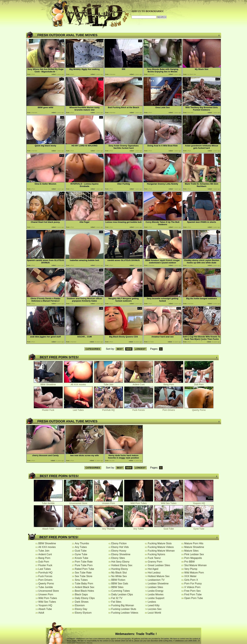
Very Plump (191, 569)
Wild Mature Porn (194, 573)
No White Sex (119, 576)
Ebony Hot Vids (120, 547)
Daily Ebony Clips (85, 598)
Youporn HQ (199, 502)
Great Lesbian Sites (159, 565)
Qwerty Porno (199, 409)
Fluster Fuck (48, 409)
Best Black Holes (84, 591)
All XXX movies (78, 383)
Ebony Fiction (119, 543)
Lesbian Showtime (158, 584)
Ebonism (80, 605)
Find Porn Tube (193, 594)
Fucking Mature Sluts (160, 543)
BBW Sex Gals (120, 584)
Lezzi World (154, 613)
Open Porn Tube (194, 598)
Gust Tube (169, 528)
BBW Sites (117, 587)
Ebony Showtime (121, 554)
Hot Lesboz (154, 573)
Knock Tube (82, 558)
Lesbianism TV (156, 580)
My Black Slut (119, 573)
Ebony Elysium (83, 613)
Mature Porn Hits (194, 543)
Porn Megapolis (193, 558)
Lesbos (152, 602)
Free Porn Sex (193, 591)
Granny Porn (155, 562)
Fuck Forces (139, 409)
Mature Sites (191, 551)
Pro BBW (190, 562)
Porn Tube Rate (84, 562)
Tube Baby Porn (84, 584)
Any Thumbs (109, 528)
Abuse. (90, 643)
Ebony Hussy (119, 551)
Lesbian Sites (155, 587)
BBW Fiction (118, 580)
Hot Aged (153, 569)
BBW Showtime (48, 383)
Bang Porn (169, 383)
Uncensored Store (78, 502)
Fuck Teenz (154, 558)
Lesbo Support (156, 598)
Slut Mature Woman (196, 565)
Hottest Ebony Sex (122, 565)
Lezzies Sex (155, 609)
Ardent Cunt (139, 383)
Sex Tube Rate (83, 573)
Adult (78, 528)
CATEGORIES (93, 349)
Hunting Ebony (120, 569)
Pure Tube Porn (84, 565)
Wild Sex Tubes (169, 502)
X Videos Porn (192, 587)
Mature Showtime (194, 547)
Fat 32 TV (117, 598)
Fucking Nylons (156, 554)
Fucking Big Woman (123, 605)
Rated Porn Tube (84, 569)
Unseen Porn (109, 502)
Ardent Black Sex (85, 587)
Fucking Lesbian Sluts (124, 609)
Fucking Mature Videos (161, 547)
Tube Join (109, 383)
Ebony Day (81, 609)
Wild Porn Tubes (139, 502)
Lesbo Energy (156, 591)
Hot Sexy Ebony (120, 562)
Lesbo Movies (156, 594)
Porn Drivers (169, 409)
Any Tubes (139, 528)
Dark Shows (82, 602)
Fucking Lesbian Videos (125, 613)
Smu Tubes (81, 580)
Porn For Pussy (193, 584)
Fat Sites (116, 602)
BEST (120, 349)
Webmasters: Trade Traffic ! (136, 634)
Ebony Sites (118, 558)
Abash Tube (48, 528)
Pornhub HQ (109, 409)
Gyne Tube (199, 528)
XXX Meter (190, 576)
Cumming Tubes (121, 591)
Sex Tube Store (84, 576)
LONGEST (140, 349)
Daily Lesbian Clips (122, 594)
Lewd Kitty (154, 605)
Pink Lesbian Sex (194, 554)
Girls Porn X (191, 580)
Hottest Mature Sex (159, 576)
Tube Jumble (48, 502)
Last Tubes (78, 409)
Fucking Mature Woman (161, 551)
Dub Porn (199, 383)
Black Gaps (81, 594)
